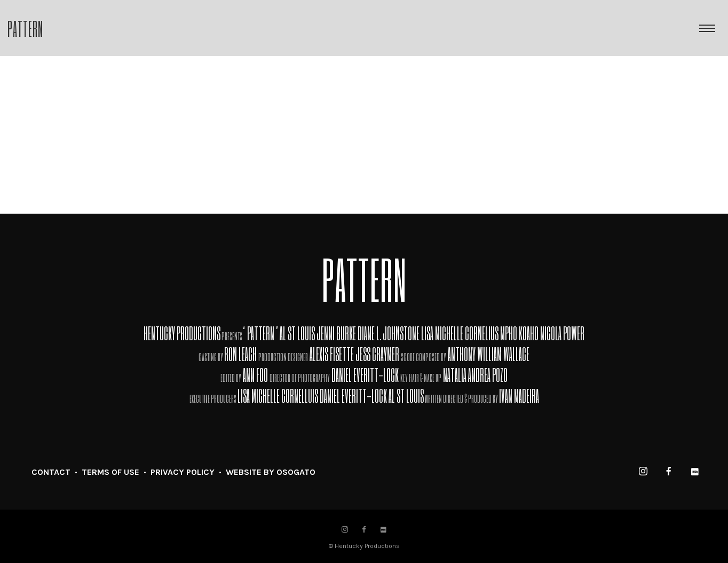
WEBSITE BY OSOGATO (271, 472)
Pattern (25, 28)
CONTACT (51, 472)
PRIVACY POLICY (183, 472)
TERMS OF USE (110, 472)
